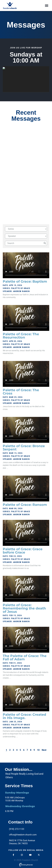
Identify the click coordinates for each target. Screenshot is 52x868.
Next (44, 750)
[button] (47, 6)
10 (38, 750)
